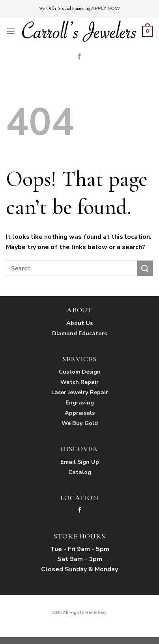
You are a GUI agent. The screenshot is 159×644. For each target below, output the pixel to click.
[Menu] (11, 31)
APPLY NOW (106, 8)
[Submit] (145, 268)
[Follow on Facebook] (79, 57)
